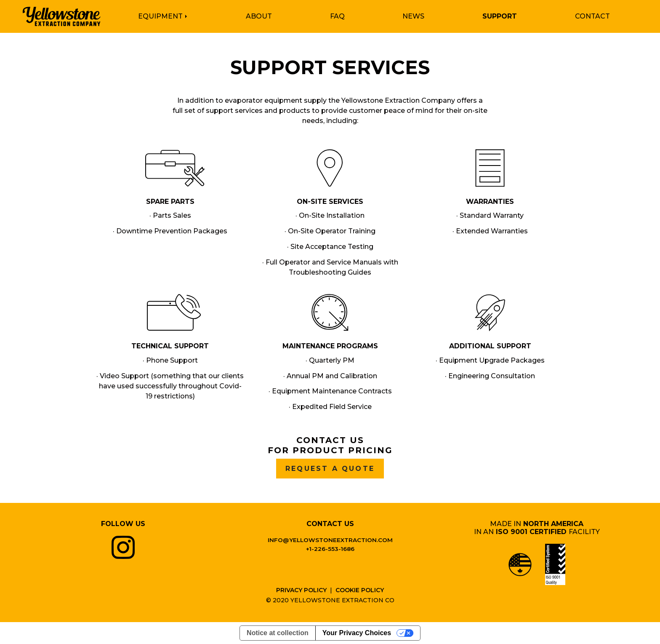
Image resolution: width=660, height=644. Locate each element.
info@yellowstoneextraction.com (330, 540)
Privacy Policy (301, 590)
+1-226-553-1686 (330, 549)
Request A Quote (330, 470)
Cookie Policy (360, 590)
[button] (168, 17)
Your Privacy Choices (357, 633)
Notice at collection (278, 633)
